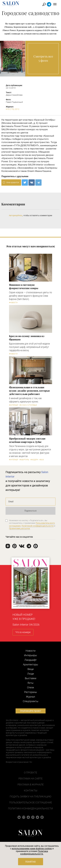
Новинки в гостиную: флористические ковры (24, 286)
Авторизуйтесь (16, 215)
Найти (44, 4)
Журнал (30, 697)
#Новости (13, 303)
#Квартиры (24, 460)
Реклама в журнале (31, 785)
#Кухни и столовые (28, 405)
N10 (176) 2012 (13, 109)
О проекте (30, 773)
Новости (30, 651)
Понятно (30, 862)
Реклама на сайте (30, 779)
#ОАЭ (42, 460)
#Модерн (34, 460)
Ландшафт (31, 660)
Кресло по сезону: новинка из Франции (27, 338)
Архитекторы (30, 664)
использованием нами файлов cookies (32, 849)
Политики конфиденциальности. (34, 853)
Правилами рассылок (20, 528)
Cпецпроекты (31, 701)
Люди (31, 674)
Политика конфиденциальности (30, 808)
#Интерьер (14, 405)
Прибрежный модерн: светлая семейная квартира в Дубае (27, 440)
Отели (30, 687)
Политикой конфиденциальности (38, 526)
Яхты (30, 683)
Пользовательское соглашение (31, 802)
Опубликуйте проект (31, 711)
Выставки (31, 678)
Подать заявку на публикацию (30, 796)
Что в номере (23, 632)
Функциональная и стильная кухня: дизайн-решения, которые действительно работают (29, 391)
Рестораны (31, 692)
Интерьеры (30, 655)
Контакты (31, 791)
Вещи (31, 669)
